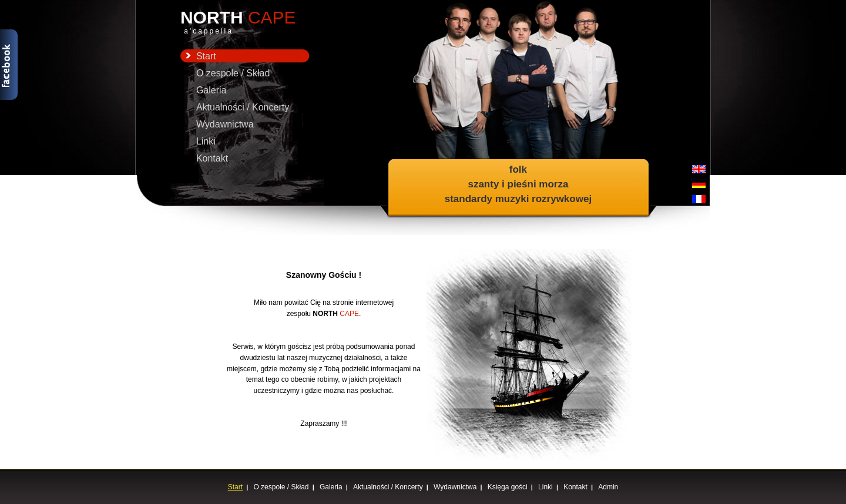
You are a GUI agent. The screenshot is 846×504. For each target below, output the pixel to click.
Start (198, 56)
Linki (206, 141)
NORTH (245, 22)
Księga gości (508, 487)
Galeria (211, 90)
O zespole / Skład (233, 73)
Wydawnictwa (225, 124)
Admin (608, 487)
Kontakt (212, 158)
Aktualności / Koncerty (243, 107)
